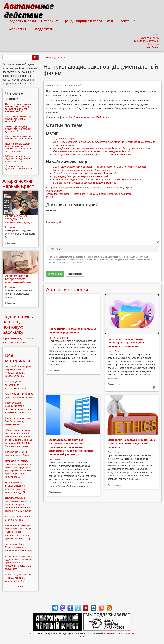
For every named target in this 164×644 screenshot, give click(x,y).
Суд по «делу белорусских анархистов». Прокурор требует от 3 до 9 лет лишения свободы (100, 167)
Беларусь (59, 191)
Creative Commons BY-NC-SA (119, 633)
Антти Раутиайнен (58, 338)
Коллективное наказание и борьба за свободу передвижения (19, 421)
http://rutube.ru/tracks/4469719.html (89, 118)
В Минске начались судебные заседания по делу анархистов (84, 183)
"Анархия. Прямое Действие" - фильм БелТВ (19, 167)
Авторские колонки (67, 290)
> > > (21, 587)
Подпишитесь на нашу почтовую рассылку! (18, 324)
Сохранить (55, 274)
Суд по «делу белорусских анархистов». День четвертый (82, 170)
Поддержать (43, 29)
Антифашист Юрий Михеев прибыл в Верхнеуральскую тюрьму (19, 547)
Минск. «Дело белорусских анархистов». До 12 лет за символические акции (92, 155)
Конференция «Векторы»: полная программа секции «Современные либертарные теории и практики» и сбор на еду (19, 532)
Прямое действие (114, 188)
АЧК (111, 21)
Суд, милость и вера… (64, 139)
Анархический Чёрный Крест (18, 184)
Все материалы (18, 358)
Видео (70, 188)
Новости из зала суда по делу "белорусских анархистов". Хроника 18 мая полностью (97, 180)
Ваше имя (52, 210)
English (50, 197)
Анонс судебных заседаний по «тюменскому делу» (18, 219)
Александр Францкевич (58, 194)
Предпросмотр (75, 274)
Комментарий (54, 222)
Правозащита (97, 188)
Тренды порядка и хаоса (83, 21)
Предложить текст (22, 21)
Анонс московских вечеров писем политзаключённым (18, 279)
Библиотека (18, 29)
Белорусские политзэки (119, 194)
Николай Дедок (80, 194)
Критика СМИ (81, 188)
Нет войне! (50, 21)
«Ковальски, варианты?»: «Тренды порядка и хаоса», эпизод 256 (18, 578)
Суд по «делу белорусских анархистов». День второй (80, 176)
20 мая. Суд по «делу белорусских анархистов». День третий (84, 173)
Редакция (10, 227)
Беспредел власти (55, 58)
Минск (49, 191)
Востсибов (113, 351)
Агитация (128, 21)
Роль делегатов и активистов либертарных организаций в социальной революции (126, 343)
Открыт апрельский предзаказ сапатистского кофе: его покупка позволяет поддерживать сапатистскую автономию (18, 504)
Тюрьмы (129, 188)
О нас (82, 637)
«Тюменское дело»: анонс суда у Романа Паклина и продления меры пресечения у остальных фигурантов (19, 563)
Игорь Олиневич (97, 194)
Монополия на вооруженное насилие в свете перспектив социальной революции (131, 443)
